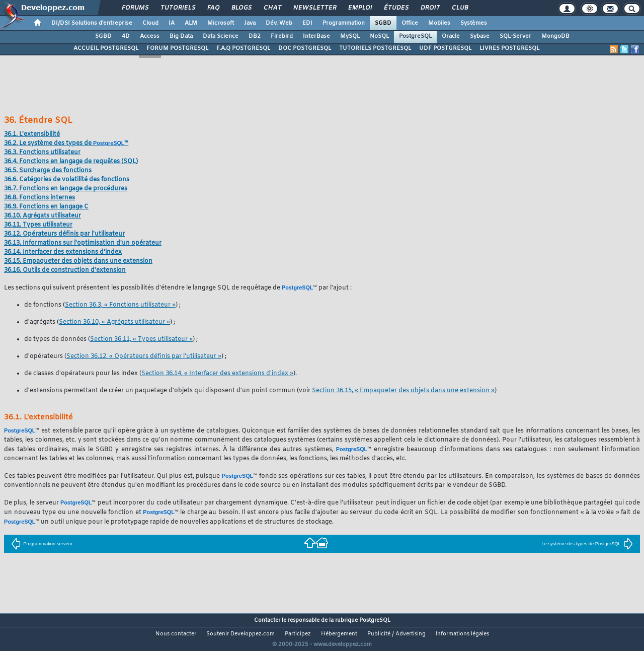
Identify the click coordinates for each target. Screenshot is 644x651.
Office (410, 23)
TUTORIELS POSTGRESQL (375, 48)
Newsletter (314, 8)
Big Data (181, 36)
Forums (135, 8)
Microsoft (221, 23)
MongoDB (555, 36)
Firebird (282, 36)
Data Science (221, 36)
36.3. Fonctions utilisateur (42, 153)
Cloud (150, 23)
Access (150, 36)
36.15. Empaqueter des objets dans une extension (78, 261)
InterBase (316, 36)
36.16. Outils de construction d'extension (65, 270)
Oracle (451, 36)
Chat (272, 8)
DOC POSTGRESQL (305, 48)
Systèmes (474, 23)
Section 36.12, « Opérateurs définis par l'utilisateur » (144, 356)
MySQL (350, 36)
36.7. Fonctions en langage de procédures (66, 189)
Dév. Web (279, 23)
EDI (307, 23)
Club (459, 8)
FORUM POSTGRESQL (177, 48)
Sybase (480, 36)
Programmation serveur (42, 544)
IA (172, 23)
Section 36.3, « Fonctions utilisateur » (120, 305)
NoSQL (379, 36)
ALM (191, 23)
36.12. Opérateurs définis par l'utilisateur (64, 234)
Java (250, 23)
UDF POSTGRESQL (445, 48)
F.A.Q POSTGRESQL (243, 48)
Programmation (344, 23)
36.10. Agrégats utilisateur (43, 216)
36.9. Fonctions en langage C (46, 207)
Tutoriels (177, 8)
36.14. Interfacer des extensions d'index (63, 252)
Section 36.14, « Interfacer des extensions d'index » (217, 374)
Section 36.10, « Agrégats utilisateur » (114, 322)
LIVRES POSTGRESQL (509, 48)
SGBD (383, 23)
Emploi (359, 8)
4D (126, 36)
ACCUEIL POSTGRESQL (106, 48)
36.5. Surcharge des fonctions (48, 171)
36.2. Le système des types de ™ (66, 143)
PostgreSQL (415, 36)
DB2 (255, 36)
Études (396, 8)
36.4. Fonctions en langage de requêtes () (71, 162)
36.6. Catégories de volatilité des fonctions (67, 180)
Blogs (241, 8)
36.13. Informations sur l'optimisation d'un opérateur (83, 243)
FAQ (213, 8)
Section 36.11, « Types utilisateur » (141, 339)
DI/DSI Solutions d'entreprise (92, 23)
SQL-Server (515, 36)
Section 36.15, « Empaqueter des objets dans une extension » (403, 391)
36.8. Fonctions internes (39, 198)
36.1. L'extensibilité (32, 134)
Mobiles (439, 23)
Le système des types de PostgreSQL (587, 544)
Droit (430, 8)
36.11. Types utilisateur (38, 225)
